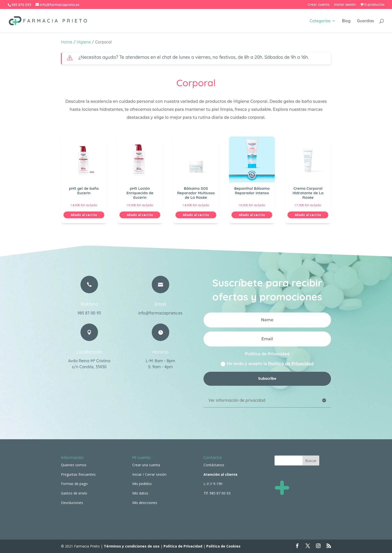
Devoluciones (72, 503)
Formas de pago (74, 484)
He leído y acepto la (267, 364)
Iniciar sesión (345, 5)
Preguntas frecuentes (78, 474)
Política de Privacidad (291, 364)
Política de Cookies (223, 546)
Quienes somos (74, 465)
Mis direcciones (145, 503)
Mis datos (140, 493)
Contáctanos (214, 465)
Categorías (320, 21)
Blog (346, 21)
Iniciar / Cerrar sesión (149, 474)
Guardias (365, 21)
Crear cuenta (319, 5)
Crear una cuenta (146, 465)
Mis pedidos (142, 484)
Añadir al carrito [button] (84, 215)
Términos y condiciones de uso (131, 546)
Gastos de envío (74, 493)
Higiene (84, 42)
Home (67, 42)
